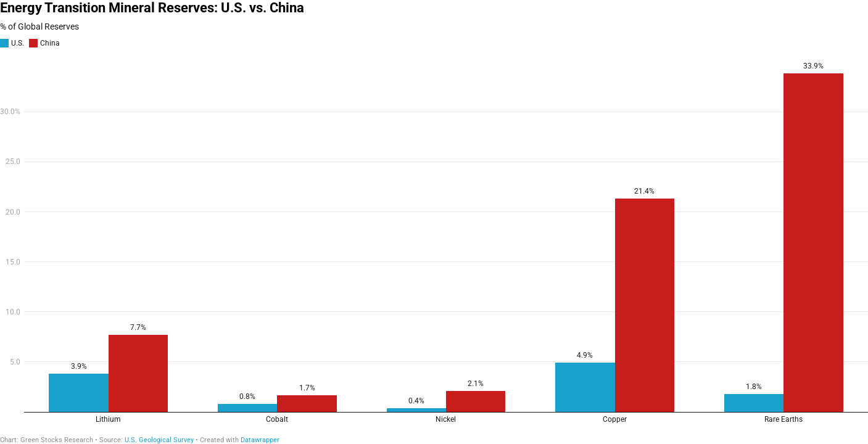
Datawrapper (260, 440)
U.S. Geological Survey (159, 440)
